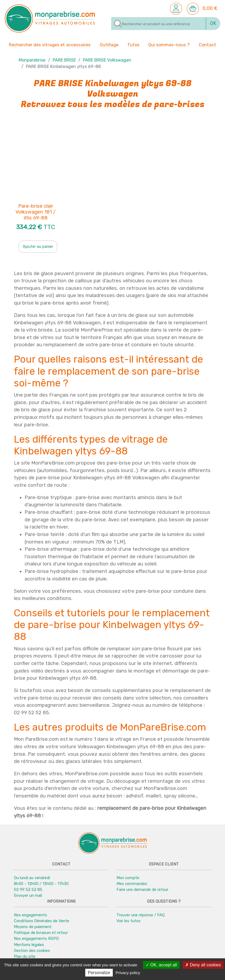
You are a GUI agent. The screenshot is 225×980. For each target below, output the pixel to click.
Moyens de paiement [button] (33, 927)
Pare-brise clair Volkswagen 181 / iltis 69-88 (36, 212)
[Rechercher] (159, 24)
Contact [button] (207, 44)
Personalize (99, 973)
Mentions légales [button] (29, 945)
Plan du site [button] (25, 956)
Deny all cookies (203, 965)
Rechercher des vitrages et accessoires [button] (50, 45)
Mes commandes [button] (132, 884)
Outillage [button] (109, 44)
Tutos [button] (133, 44)
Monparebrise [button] (32, 60)
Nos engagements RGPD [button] (36, 939)
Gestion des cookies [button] (32, 951)
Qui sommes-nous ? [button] (169, 44)
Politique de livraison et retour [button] (41, 933)
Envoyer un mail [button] (28, 895)
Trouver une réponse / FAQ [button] (141, 915)
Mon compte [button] (128, 878)
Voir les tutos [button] (129, 921)
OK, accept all (161, 965)
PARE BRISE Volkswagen (107, 60)
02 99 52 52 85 (28, 890)
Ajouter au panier (38, 246)
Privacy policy (128, 973)
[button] (176, 8)
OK (213, 23)
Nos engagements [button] (30, 915)
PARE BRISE (64, 60)
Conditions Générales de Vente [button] (42, 921)
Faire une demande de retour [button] (142, 890)
